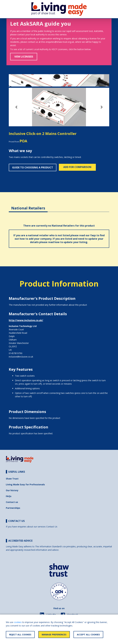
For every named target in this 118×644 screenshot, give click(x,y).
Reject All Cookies (20, 635)
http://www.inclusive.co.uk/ (26, 320)
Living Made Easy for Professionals (25, 484)
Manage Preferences (54, 635)
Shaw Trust (12, 479)
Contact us (12, 502)
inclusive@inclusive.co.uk (21, 357)
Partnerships (13, 508)
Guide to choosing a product (33, 167)
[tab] (28, 206)
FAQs (9, 496)
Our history (12, 490)
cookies (18, 622)
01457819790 (16, 353)
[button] (16, 107)
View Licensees (24, 57)
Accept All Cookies (88, 635)
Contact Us (52, 527)
